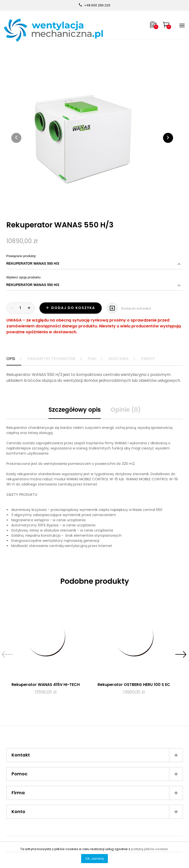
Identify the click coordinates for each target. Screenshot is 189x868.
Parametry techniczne (51, 359)
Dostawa (119, 359)
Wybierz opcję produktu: (95, 283)
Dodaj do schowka (129, 307)
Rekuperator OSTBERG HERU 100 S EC (134, 685)
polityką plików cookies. (150, 849)
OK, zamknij (94, 859)
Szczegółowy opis (75, 410)
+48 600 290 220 (97, 5)
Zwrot (148, 359)
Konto (97, 812)
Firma (97, 793)
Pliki (92, 359)
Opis (11, 359)
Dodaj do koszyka (71, 308)
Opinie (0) (126, 410)
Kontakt (97, 755)
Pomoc (97, 774)
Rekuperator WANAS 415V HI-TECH (46, 685)
